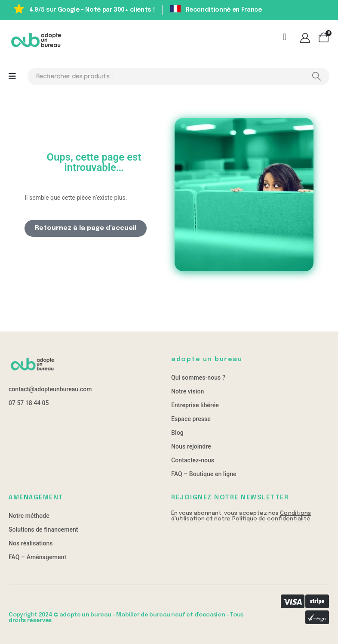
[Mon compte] (306, 39)
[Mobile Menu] (12, 77)
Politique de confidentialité (272, 519)
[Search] (316, 77)
